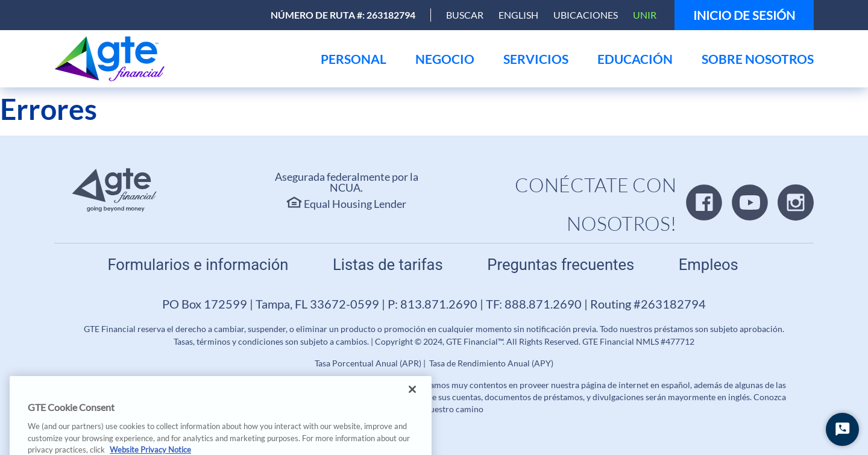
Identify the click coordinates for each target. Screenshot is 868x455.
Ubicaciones (586, 15)
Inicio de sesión (744, 15)
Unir (645, 15)
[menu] (354, 59)
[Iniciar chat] (842, 429)
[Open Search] (465, 15)
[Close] (412, 402)
